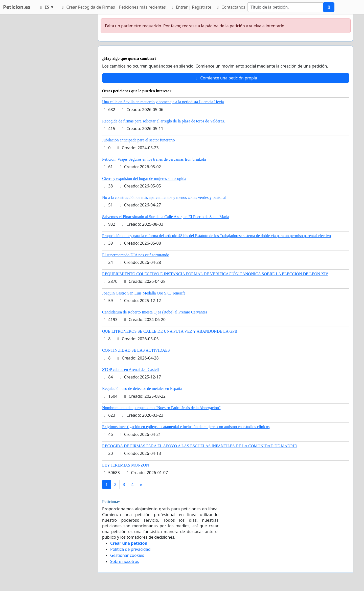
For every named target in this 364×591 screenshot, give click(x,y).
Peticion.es (17, 7)
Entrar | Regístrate (191, 7)
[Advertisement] (49, 90)
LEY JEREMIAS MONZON (126, 465)
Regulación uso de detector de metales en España (142, 388)
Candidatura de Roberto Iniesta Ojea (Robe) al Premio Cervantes (155, 312)
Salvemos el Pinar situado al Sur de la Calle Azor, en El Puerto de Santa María (166, 217)
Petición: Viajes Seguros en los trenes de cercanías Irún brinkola (154, 159)
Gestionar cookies (127, 555)
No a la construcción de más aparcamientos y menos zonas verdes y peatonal (164, 197)
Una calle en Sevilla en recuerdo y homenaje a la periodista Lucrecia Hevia (163, 102)
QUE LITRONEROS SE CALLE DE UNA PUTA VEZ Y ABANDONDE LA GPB (170, 331)
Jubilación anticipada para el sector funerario (138, 140)
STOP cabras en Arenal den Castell (130, 370)
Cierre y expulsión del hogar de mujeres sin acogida (144, 178)
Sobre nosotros (125, 561)
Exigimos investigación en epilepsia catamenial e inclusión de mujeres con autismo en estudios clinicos (186, 427)
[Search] (285, 7)
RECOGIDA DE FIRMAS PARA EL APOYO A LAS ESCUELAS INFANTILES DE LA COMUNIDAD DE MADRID (200, 446)
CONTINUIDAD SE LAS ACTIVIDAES (136, 350)
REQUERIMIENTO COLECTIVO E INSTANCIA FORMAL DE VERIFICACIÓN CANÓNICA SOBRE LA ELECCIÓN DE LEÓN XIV (215, 274)
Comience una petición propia (226, 78)
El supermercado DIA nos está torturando (136, 255)
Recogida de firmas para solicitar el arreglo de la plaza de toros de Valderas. (164, 121)
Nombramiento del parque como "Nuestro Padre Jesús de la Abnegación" (161, 408)
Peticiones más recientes (142, 7)
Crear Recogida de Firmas (87, 7)
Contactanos (230, 7)
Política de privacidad (130, 549)
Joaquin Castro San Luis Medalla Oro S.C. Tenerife (144, 293)
